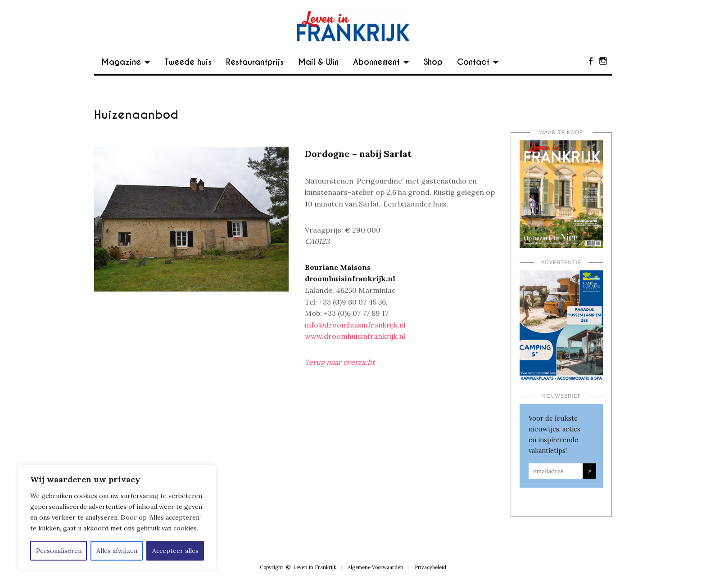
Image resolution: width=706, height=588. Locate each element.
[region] (117, 517)
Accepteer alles (175, 551)
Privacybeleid (430, 567)
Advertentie (561, 262)
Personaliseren (59, 551)
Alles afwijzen (117, 551)
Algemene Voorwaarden (376, 567)
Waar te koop (561, 132)
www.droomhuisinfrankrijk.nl (355, 336)
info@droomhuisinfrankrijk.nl (355, 325)
